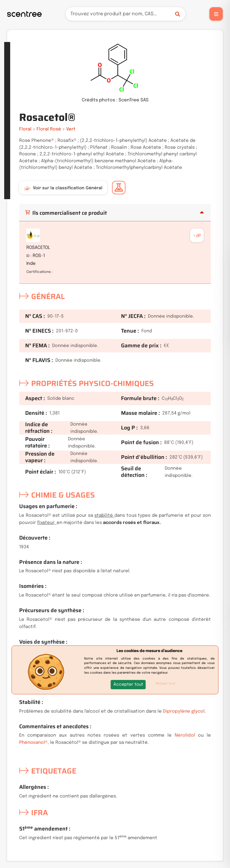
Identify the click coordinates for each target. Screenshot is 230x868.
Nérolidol (185, 735)
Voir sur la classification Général (63, 188)
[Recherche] (125, 14)
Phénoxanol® (33, 743)
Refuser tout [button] (166, 684)
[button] (128, 685)
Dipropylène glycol (184, 711)
